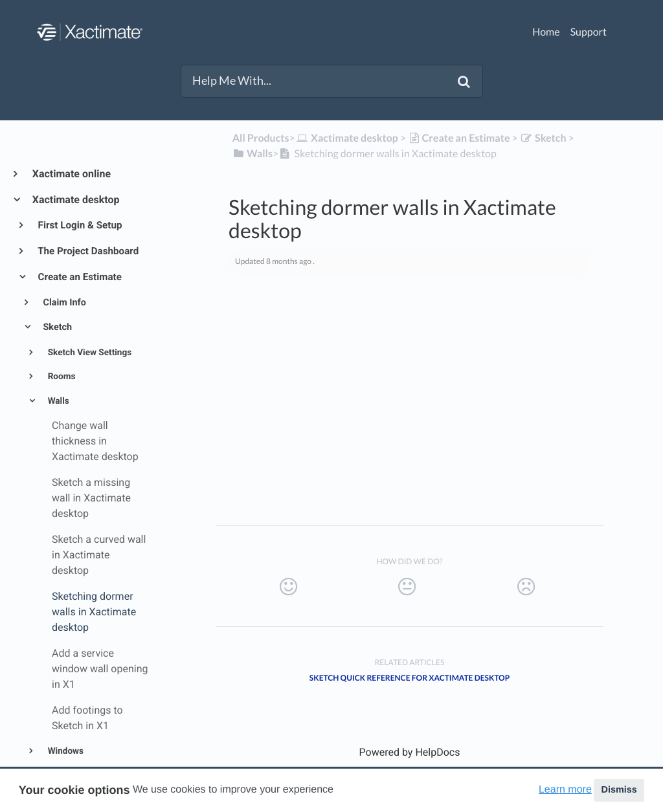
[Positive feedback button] (288, 587)
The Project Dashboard (88, 251)
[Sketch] (543, 138)
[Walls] (253, 154)
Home (546, 32)
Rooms (60, 377)
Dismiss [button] (619, 790)
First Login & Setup (79, 225)
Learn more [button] (565, 790)
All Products (261, 138)
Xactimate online (71, 174)
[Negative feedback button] (526, 587)
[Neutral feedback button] (407, 587)
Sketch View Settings (88, 353)
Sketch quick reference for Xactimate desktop (410, 678)
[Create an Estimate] (459, 138)
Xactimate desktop (75, 200)
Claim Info (63, 302)
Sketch (56, 327)
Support (589, 32)
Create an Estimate (79, 277)
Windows (64, 751)
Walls (57, 401)
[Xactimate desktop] (347, 138)
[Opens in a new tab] (410, 752)
